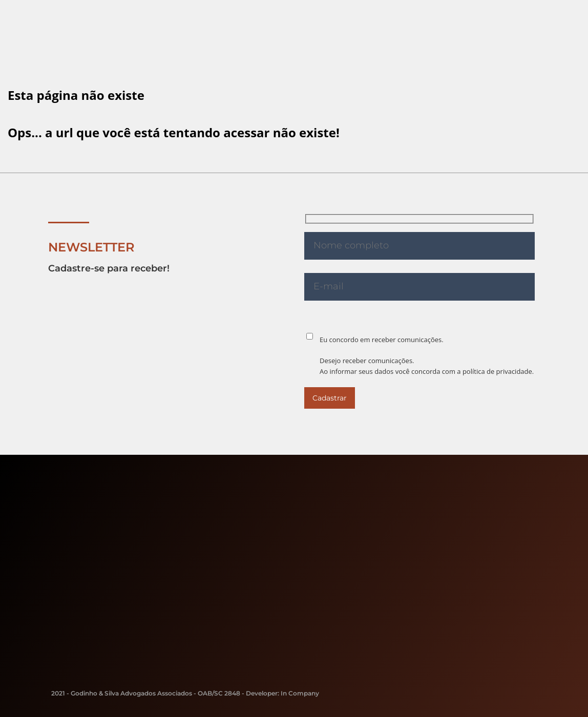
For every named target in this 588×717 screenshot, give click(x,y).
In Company (300, 693)
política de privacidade (497, 371)
